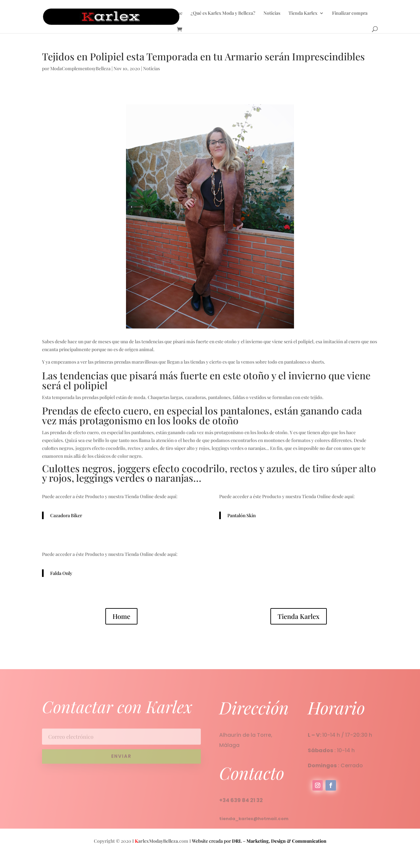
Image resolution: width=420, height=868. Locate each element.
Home (176, 13)
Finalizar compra (350, 13)
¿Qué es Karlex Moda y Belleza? (223, 13)
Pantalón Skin (241, 515)
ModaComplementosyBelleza (80, 68)
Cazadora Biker (66, 515)
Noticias (272, 13)
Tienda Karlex (303, 13)
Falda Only (61, 573)
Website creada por (217, 841)
